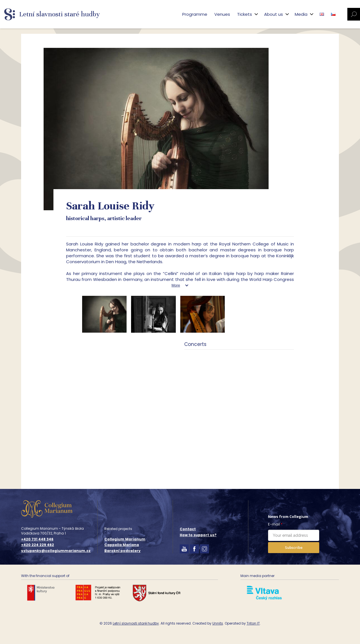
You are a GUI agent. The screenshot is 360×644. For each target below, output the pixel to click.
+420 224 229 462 (38, 545)
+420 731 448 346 (37, 539)
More (176, 285)
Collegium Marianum (125, 539)
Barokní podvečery (122, 551)
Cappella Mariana (122, 545)
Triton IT (253, 623)
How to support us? (198, 535)
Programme (195, 14)
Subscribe (294, 547)
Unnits (218, 623)
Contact (188, 529)
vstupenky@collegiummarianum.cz (56, 551)
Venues (222, 14)
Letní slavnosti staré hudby (136, 623)
